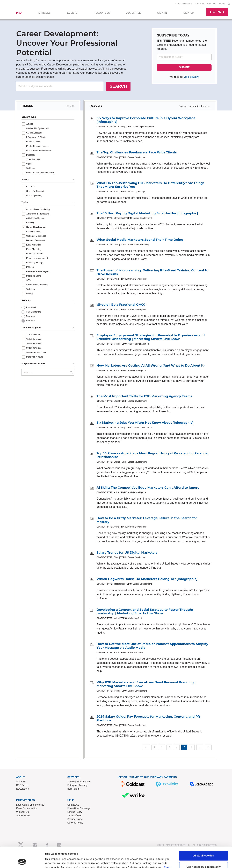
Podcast (211, 4)
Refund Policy (75, 812)
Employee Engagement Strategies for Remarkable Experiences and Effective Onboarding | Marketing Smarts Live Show (151, 337)
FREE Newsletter (184, 4)
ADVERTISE (133, 13)
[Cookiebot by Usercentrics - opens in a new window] (22, 686)
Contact (221, 4)
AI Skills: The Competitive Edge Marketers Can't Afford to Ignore (148, 488)
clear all (70, 106)
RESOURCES (102, 13)
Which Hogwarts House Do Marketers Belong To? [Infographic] (147, 579)
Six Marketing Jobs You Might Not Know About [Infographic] (145, 423)
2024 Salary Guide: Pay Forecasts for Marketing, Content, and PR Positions (148, 718)
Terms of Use (74, 815)
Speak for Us (23, 815)
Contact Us (73, 805)
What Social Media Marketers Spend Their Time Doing (140, 240)
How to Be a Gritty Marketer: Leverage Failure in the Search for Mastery (147, 520)
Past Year (30, 316)
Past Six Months (34, 312)
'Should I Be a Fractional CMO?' (121, 305)
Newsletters (22, 789)
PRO (19, 13)
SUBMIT (184, 67)
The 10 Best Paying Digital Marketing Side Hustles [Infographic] (147, 213)
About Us (21, 782)
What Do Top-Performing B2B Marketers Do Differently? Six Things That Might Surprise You (150, 185)
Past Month (31, 307)
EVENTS (72, 13)
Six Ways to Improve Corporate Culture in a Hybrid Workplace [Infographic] (146, 120)
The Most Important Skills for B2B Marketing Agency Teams (144, 396)
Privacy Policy (75, 819)
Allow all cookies (204, 661)
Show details (53, 686)
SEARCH (118, 86)
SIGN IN (162, 13)
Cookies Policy (75, 823)
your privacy (191, 77)
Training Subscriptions (79, 782)
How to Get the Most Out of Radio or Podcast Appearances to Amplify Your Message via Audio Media (152, 646)
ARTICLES (44, 13)
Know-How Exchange (79, 808)
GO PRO (217, 12)
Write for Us (23, 812)
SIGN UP (189, 13)
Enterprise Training (77, 785)
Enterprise (200, 4)
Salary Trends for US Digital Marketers (127, 553)
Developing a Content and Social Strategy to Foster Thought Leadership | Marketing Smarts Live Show (145, 612)
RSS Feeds (22, 785)
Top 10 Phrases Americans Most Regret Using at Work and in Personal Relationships (153, 455)
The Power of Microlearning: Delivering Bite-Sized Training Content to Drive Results (153, 272)
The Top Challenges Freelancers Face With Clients (137, 152)
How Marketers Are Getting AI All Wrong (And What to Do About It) (151, 366)
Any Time (30, 321)
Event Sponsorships (27, 808)
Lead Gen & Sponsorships (30, 805)
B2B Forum (73, 789)
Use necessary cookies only (204, 672)
